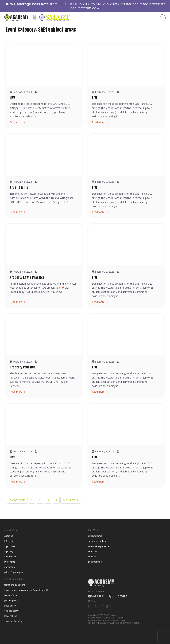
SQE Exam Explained (98, 541)
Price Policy (10, 606)
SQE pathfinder (95, 562)
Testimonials (10, 557)
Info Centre (10, 541)
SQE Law (92, 557)
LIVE (12, 98)
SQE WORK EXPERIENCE (98, 546)
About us (9, 536)
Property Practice (23, 367)
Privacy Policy (11, 601)
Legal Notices (11, 616)
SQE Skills (93, 551)
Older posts (71, 500)
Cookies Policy (11, 611)
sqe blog (9, 551)
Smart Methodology (14, 621)
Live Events (10, 562)
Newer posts (17, 500)
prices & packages (14, 572)
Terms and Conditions (15, 585)
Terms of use (11, 595)
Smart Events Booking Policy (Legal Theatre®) (26, 590)
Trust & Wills (19, 187)
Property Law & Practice (27, 277)
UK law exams (95, 536)
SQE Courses (10, 546)
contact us (9, 567)
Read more (16, 122)
